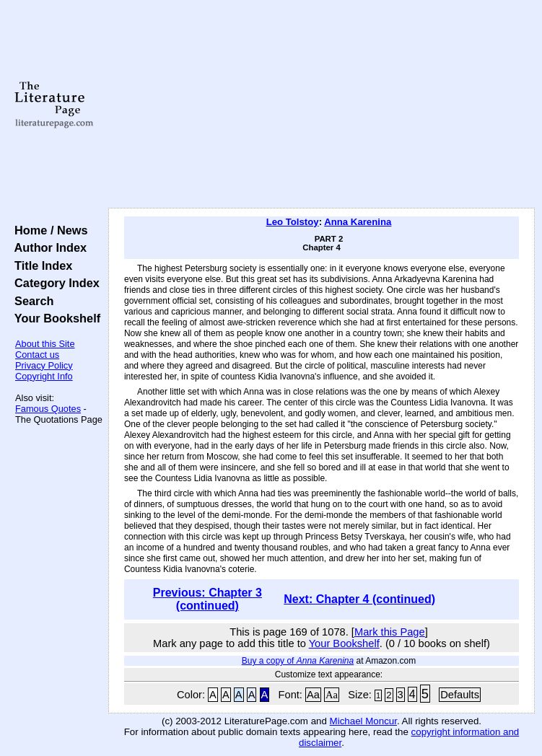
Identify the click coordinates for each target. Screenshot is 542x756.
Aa (313, 695)
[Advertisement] (322, 105)
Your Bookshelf (54, 318)
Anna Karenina (358, 222)
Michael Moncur (363, 721)
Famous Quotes (48, 409)
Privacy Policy (44, 365)
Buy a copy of (298, 661)
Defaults (460, 695)
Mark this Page (390, 632)
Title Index (40, 265)
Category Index (54, 283)
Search (31, 301)
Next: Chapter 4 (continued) (359, 599)
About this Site (45, 344)
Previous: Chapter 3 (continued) (207, 599)
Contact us (37, 355)
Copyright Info (44, 376)
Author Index (47, 247)
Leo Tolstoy (293, 222)
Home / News (48, 230)
